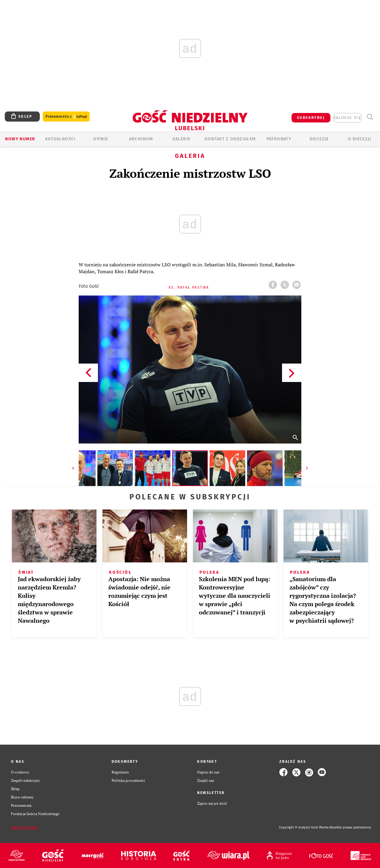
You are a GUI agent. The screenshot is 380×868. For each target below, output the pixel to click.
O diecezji (360, 139)
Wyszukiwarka (370, 117)
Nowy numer (20, 139)
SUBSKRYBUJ (311, 118)
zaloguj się (347, 118)
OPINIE (101, 139)
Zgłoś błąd (25, 828)
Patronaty (279, 139)
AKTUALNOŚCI (60, 139)
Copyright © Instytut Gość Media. (304, 827)
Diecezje (319, 139)
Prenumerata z (66, 117)
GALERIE (182, 139)
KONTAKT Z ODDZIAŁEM (230, 139)
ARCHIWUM (141, 139)
